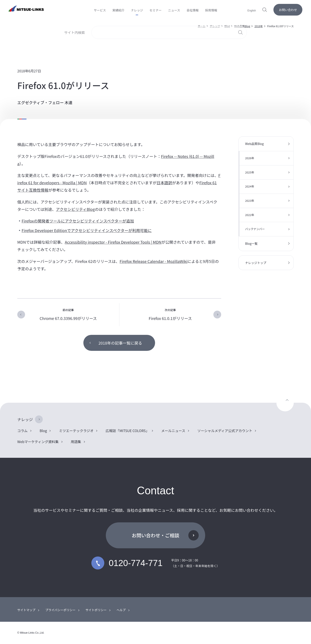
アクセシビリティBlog (75, 209)
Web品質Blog (242, 26)
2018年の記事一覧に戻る (120, 343)
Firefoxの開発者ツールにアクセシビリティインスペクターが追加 (78, 221)
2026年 (250, 158)
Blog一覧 (251, 243)
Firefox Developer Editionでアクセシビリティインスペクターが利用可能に (87, 230)
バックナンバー (255, 229)
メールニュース (173, 431)
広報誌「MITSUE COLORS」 (127, 431)
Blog (227, 26)
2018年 (259, 26)
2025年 (250, 172)
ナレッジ (215, 26)
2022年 (250, 215)
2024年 (250, 186)
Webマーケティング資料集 (38, 442)
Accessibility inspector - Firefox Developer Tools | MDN (113, 242)
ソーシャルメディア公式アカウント (225, 431)
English (252, 11)
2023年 (250, 201)
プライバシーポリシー (60, 610)
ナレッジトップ (256, 263)
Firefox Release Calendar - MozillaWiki (154, 261)
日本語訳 (164, 183)
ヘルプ (121, 610)
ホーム (202, 26)
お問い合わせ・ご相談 (155, 535)
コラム (22, 431)
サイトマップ (26, 610)
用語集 (76, 442)
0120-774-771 (127, 563)
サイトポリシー (96, 610)
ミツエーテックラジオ (76, 431)
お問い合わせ (288, 10)
